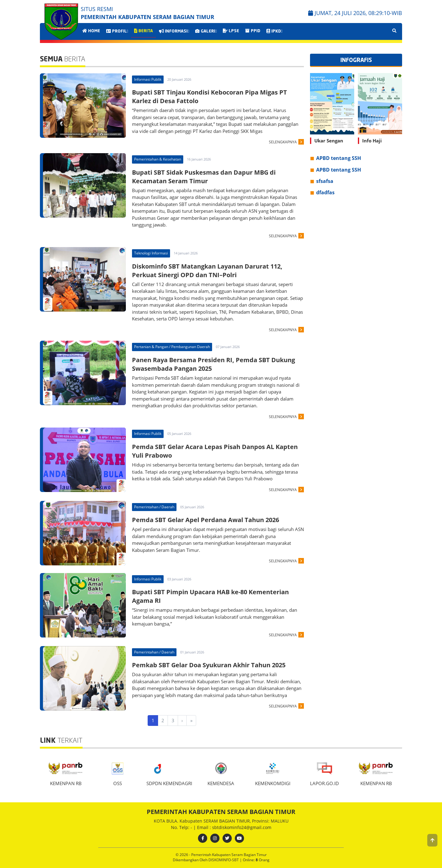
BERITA (143, 31)
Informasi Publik (148, 79)
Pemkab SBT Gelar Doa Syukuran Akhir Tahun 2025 (209, 665)
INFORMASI (174, 31)
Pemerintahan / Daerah (154, 507)
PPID (253, 31)
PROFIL (117, 31)
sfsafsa (325, 181)
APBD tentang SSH (339, 158)
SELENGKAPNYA (283, 142)
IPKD (274, 31)
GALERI (206, 31)
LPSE (231, 31)
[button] (432, 840)
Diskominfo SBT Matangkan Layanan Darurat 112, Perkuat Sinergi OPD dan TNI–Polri (207, 271)
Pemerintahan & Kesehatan (158, 159)
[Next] (182, 721)
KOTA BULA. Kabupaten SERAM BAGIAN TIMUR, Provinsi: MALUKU (221, 821)
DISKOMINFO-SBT (224, 860)
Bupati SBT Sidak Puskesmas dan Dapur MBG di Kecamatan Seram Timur (204, 177)
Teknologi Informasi (151, 253)
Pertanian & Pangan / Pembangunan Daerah (172, 347)
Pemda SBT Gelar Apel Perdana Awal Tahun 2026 (205, 520)
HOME (91, 31)
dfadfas (325, 192)
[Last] (191, 721)
